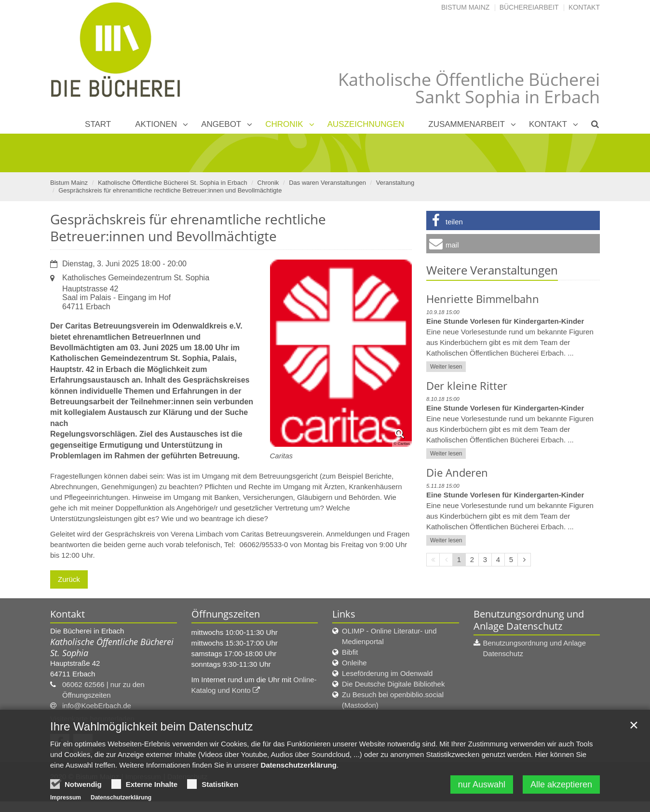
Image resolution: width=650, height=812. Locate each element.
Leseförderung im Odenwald (387, 673)
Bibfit (350, 652)
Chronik (284, 124)
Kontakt (584, 7)
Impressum (66, 802)
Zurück (69, 579)
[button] (513, 220)
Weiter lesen (446, 367)
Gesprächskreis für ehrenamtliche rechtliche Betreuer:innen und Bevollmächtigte (170, 190)
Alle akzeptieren (561, 789)
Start (98, 124)
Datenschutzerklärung (298, 769)
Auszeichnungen (366, 124)
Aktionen (156, 124)
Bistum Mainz (465, 7)
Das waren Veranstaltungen (327, 183)
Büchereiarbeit (529, 7)
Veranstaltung (395, 183)
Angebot (221, 124)
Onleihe (354, 663)
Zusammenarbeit (467, 124)
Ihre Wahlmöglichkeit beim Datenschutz (152, 731)
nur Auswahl (482, 789)
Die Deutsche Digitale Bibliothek (393, 684)
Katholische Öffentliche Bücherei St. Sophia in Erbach (173, 183)
